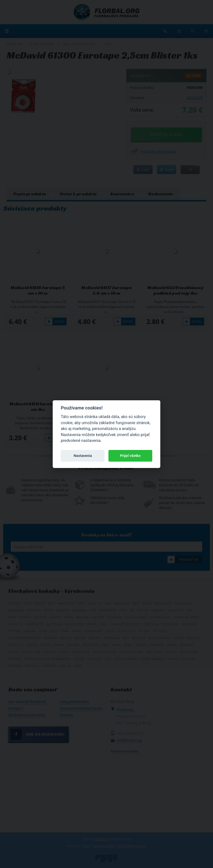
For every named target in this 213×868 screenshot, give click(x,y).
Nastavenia (83, 456)
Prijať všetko (130, 456)
